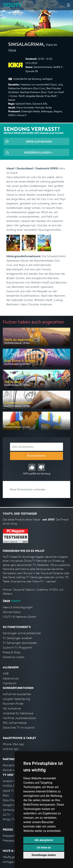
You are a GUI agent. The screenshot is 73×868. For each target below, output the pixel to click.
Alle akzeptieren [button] (44, 840)
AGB (6, 673)
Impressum (10, 683)
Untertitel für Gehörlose (18, 713)
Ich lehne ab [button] (44, 848)
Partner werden (12, 770)
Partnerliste (10, 765)
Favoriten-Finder (13, 704)
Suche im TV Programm (17, 648)
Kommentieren (37, 456)
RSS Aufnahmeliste (15, 723)
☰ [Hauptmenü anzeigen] (68, 5)
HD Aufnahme (12, 709)
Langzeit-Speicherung (16, 699)
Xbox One (9, 800)
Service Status (12, 612)
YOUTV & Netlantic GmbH (19, 617)
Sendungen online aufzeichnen (22, 633)
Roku (6, 795)
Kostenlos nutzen (14, 657)
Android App (11, 749)
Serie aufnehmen (39, 141)
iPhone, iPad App (13, 744)
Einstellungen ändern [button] (44, 855)
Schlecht (41, 467)
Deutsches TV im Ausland (19, 728)
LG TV (6, 815)
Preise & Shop (11, 652)
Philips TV (9, 819)
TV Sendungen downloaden (20, 643)
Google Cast (11, 805)
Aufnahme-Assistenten (17, 694)
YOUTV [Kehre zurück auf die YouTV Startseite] (12, 5)
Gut (32, 467)
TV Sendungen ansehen (17, 638)
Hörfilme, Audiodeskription (19, 718)
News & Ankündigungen (18, 607)
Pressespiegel (11, 841)
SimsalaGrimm (26, 45)
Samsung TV (10, 810)
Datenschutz (11, 678)
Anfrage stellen (12, 862)
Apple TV (8, 791)
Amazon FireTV (12, 781)
